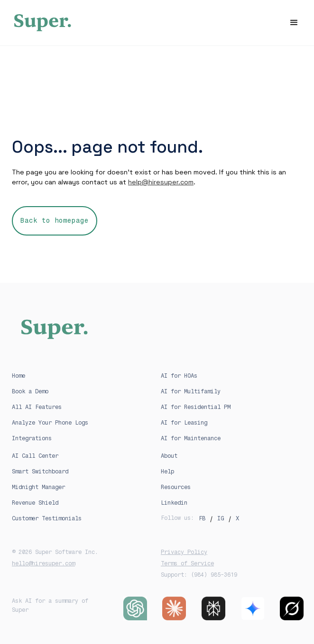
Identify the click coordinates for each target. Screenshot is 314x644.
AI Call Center (35, 456)
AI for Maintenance (191, 438)
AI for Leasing (184, 423)
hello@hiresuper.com (43, 563)
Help (167, 472)
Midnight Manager (38, 487)
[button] (294, 23)
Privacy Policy (184, 552)
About (169, 456)
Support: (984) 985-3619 (199, 575)
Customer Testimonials (47, 518)
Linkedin (174, 503)
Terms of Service (187, 563)
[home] (157, 23)
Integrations (32, 438)
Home (18, 376)
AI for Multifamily (191, 391)
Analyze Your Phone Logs (50, 423)
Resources (176, 487)
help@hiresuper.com (161, 182)
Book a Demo (30, 391)
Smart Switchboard (40, 472)
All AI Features (37, 407)
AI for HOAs (179, 376)
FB (202, 518)
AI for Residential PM (196, 407)
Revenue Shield (35, 503)
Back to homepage (55, 221)
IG (221, 518)
